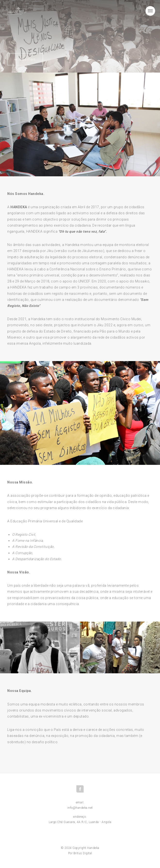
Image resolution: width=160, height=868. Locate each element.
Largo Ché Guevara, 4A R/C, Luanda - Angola (80, 822)
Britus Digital (83, 853)
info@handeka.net (80, 808)
